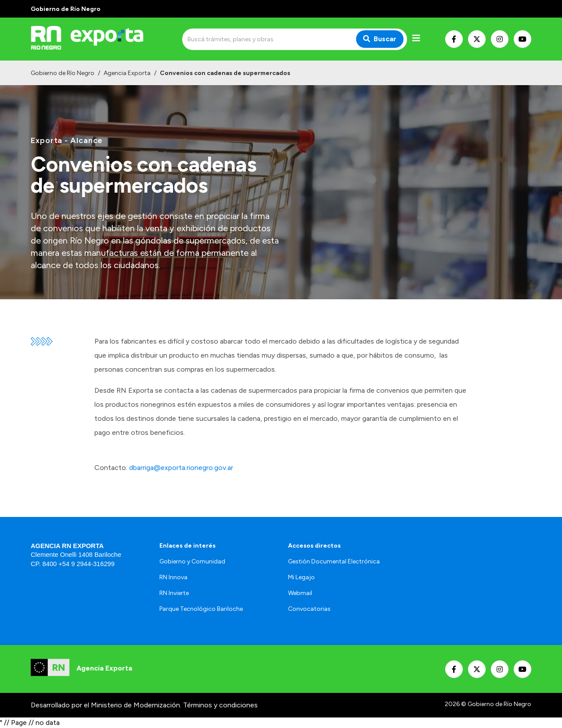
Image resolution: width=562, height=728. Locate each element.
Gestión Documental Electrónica (334, 561)
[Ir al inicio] (94, 39)
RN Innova (173, 577)
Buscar (380, 39)
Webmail (300, 593)
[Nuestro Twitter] (477, 39)
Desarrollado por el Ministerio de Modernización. (106, 705)
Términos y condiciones (220, 705)
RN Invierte (174, 593)
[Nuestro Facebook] (454, 39)
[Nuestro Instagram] (500, 39)
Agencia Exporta (127, 73)
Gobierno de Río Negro (63, 73)
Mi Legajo (301, 577)
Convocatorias (309, 609)
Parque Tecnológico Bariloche (201, 609)
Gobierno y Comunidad (192, 561)
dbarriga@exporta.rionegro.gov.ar (181, 468)
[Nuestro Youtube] (522, 39)
